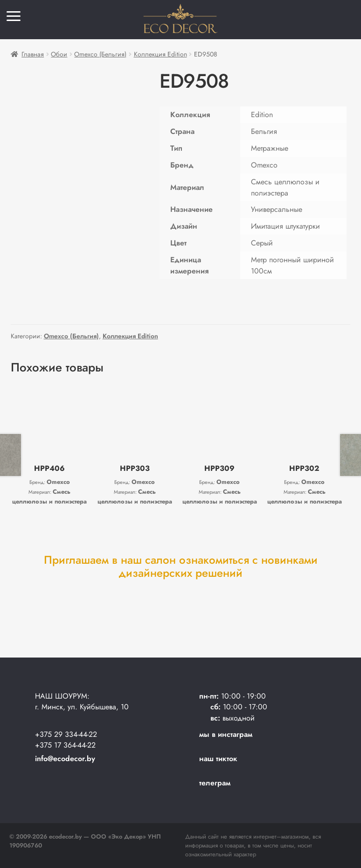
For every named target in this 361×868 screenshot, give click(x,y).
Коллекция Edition (160, 54)
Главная (33, 54)
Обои (59, 54)
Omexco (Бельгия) (100, 54)
